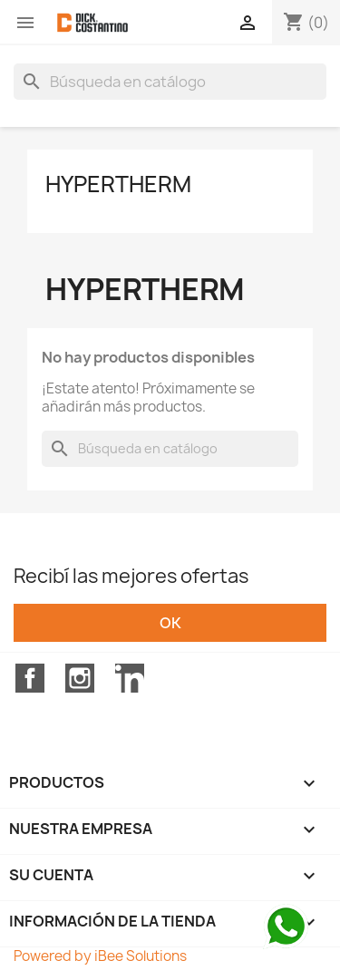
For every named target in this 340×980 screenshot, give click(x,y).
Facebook (30, 678)
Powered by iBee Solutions (100, 956)
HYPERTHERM (118, 184)
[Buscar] (170, 82)
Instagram (80, 678)
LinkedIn (130, 678)
